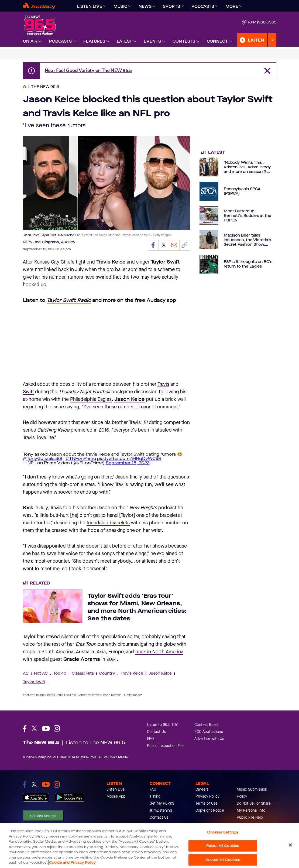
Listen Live (116, 789)
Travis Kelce (132, 673)
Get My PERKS (162, 803)
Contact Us (156, 732)
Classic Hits (83, 673)
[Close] (290, 845)
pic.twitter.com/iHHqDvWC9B (129, 458)
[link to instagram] (57, 785)
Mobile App (116, 796)
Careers (202, 789)
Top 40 (60, 673)
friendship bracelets (108, 523)
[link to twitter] (34, 785)
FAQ (153, 789)
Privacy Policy (207, 796)
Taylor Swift (34, 682)
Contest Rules (206, 725)
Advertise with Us (209, 739)
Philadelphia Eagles (91, 399)
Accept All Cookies (223, 860)
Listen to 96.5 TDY (162, 725)
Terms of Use (207, 803)
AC (26, 673)
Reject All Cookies (223, 846)
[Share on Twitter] (164, 245)
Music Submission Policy (252, 793)
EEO (150, 739)
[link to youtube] (46, 784)
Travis (163, 384)
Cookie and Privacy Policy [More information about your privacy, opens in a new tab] (72, 862)
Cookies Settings (43, 816)
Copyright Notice (210, 810)
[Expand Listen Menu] (272, 40)
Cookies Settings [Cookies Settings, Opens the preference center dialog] (223, 832)
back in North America (159, 652)
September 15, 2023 (128, 463)
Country (107, 673)
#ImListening (161, 810)
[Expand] (105, 6)
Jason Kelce (160, 673)
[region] (149, 845)
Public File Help (250, 817)
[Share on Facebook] (153, 245)
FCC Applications (209, 732)
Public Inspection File (165, 746)
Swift (28, 392)
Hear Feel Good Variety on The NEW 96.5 (88, 70)
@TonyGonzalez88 (43, 458)
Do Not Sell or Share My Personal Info (254, 807)
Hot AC (41, 673)
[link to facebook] (25, 784)
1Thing (155, 796)
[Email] (174, 245)
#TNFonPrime (81, 458)
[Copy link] (185, 245)
